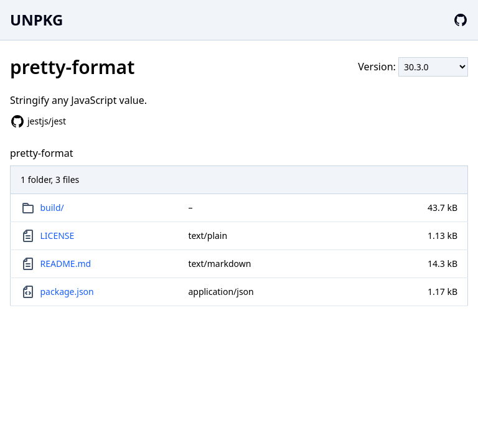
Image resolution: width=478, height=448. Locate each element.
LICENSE (58, 236)
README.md (66, 264)
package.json (67, 292)
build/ (52, 208)
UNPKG (36, 20)
